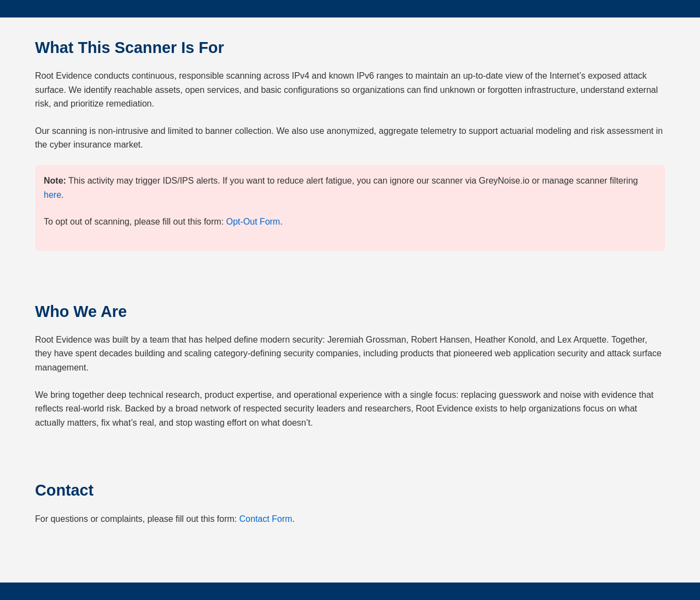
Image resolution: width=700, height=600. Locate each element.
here (52, 195)
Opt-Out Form (253, 222)
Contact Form (266, 519)
